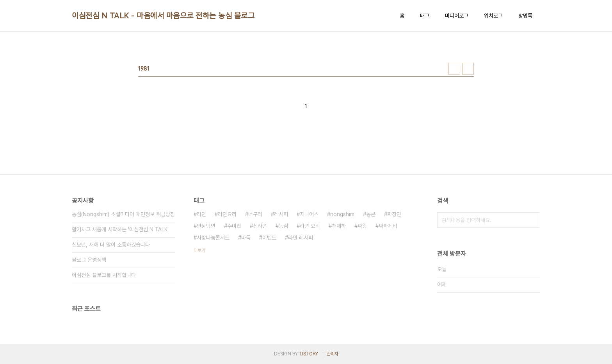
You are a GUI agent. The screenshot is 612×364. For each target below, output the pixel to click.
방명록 (525, 16)
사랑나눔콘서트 (213, 238)
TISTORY (309, 354)
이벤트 (269, 238)
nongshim (342, 214)
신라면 (260, 226)
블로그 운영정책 (89, 260)
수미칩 (234, 226)
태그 (425, 16)
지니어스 (309, 214)
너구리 (255, 214)
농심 (283, 226)
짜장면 (394, 214)
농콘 (371, 214)
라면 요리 (310, 226)
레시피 (281, 214)
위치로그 (493, 16)
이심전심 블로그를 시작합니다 (104, 275)
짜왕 (362, 226)
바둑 (246, 238)
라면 (201, 214)
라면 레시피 (301, 238)
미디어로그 (457, 16)
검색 (532, 220)
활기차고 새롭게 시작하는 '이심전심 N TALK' (120, 229)
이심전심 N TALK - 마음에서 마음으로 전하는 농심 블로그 (163, 16)
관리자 (333, 354)
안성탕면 (206, 226)
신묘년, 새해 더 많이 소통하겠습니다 (111, 245)
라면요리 (227, 214)
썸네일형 (454, 69)
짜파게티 (388, 226)
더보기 (199, 250)
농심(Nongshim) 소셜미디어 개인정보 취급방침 (123, 214)
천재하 (339, 226)
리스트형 (468, 69)
